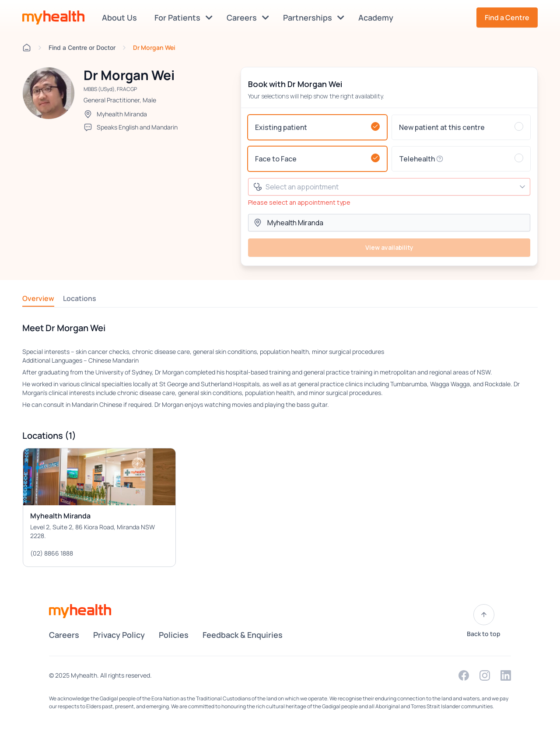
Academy (378, 17)
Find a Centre (507, 17)
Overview (38, 298)
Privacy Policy (119, 635)
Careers (248, 17)
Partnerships (314, 17)
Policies (174, 635)
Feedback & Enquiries (243, 635)
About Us (121, 17)
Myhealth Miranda (122, 114)
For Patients (184, 17)
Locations (80, 298)
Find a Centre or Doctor (82, 47)
